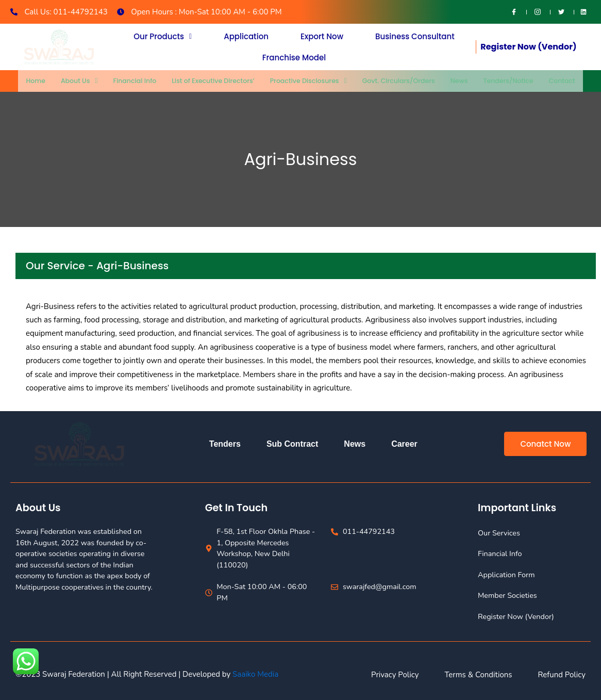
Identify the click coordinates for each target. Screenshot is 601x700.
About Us (82, 81)
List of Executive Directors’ (214, 81)
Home (38, 81)
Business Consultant (415, 38)
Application (246, 38)
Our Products (163, 38)
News (457, 81)
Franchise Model (294, 56)
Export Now (322, 38)
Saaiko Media (255, 674)
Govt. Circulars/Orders (398, 81)
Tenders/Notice (506, 81)
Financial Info (137, 81)
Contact (560, 81)
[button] (163, 38)
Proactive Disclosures (308, 81)
